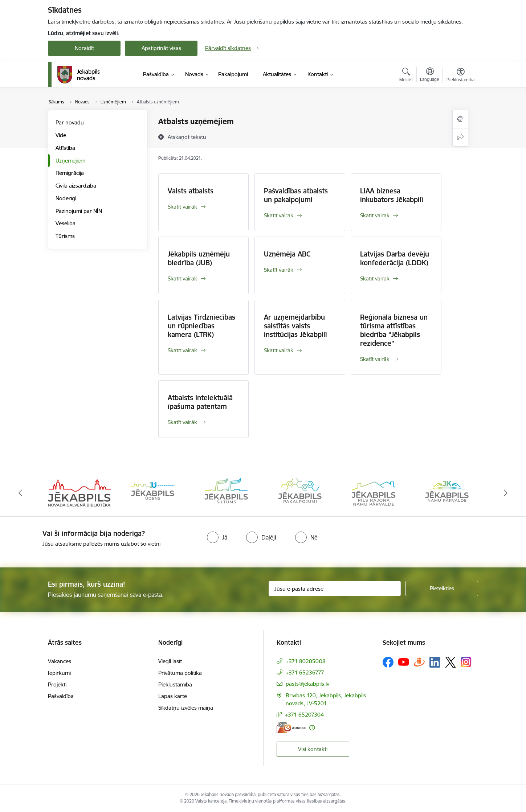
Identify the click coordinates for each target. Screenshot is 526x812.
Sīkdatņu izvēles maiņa (186, 708)
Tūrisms (65, 236)
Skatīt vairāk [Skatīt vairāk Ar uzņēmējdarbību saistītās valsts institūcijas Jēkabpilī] (279, 350)
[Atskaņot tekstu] (187, 137)
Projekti (57, 684)
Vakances (60, 661)
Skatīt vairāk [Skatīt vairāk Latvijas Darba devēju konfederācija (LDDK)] (375, 278)
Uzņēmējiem (70, 161)
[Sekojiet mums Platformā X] (450, 662)
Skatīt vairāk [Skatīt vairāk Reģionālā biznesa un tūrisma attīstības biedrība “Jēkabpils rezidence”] (375, 359)
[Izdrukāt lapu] (460, 119)
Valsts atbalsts (191, 191)
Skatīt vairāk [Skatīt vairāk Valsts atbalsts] (182, 207)
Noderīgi (66, 198)
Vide (61, 135)
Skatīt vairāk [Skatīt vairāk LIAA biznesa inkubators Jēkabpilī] (375, 215)
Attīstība (65, 148)
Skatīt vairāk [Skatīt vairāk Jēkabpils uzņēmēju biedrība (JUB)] (182, 278)
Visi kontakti (313, 749)
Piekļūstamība (175, 684)
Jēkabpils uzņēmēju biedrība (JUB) (199, 258)
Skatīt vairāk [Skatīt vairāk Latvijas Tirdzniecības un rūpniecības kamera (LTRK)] (182, 350)
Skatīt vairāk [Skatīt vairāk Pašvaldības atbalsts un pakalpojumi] (279, 215)
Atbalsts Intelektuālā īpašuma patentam (200, 402)
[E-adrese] (291, 728)
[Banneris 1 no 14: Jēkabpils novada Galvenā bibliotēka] (79, 492)
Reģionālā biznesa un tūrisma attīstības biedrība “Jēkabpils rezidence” (394, 330)
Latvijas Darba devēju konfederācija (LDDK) (395, 258)
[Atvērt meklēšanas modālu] (406, 76)
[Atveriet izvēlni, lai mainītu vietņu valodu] (430, 75)
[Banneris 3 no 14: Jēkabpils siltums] (226, 492)
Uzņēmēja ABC (287, 254)
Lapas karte (173, 696)
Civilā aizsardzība (76, 186)
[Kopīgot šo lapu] (460, 137)
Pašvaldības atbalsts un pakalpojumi (296, 195)
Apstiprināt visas (161, 48)
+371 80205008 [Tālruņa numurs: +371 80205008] (306, 661)
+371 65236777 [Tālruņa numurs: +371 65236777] (305, 672)
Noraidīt (84, 48)
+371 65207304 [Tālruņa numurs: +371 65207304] (304, 715)
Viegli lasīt (170, 661)
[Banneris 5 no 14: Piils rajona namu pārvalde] (373, 492)
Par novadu (70, 122)
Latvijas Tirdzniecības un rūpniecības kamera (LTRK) (201, 326)
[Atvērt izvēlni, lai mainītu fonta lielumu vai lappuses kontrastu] (460, 76)
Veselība (66, 223)
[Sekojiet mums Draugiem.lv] (419, 662)
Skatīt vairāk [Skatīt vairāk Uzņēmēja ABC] (279, 270)
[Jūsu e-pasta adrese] (335, 589)
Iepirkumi (59, 673)
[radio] (217, 537)
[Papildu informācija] (312, 728)
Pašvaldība (61, 696)
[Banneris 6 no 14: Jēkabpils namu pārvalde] (447, 492)
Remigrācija (70, 173)
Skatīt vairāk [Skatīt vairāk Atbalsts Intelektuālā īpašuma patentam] (182, 422)
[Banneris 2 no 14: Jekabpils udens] (153, 492)
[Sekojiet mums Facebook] (388, 662)
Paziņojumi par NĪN (79, 211)
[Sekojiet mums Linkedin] (435, 662)
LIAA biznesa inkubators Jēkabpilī (392, 195)
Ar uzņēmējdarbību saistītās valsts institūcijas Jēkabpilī (295, 326)
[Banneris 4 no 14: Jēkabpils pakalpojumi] (300, 492)
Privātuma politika (180, 673)
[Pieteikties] (442, 589)
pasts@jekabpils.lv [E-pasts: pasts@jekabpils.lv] (307, 684)
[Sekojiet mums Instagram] (466, 662)
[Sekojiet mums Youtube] (404, 662)
